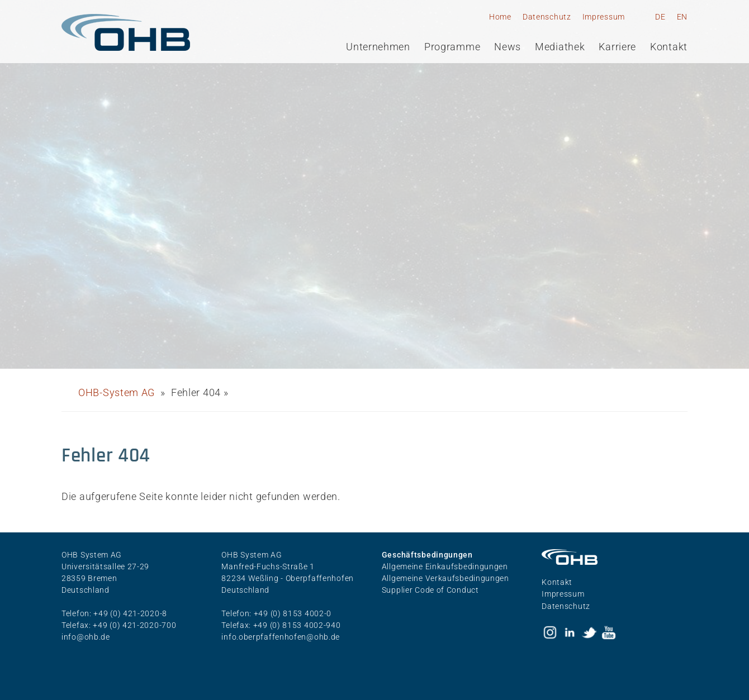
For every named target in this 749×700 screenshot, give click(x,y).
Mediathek (560, 47)
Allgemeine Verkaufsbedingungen (445, 578)
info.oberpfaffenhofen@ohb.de (281, 637)
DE (660, 17)
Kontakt (669, 47)
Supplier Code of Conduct (430, 590)
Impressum (604, 17)
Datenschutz (547, 17)
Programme (452, 47)
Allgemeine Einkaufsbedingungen (445, 566)
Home (500, 17)
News (508, 47)
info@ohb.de (86, 637)
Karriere (617, 47)
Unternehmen (378, 47)
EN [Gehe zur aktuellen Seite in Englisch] (682, 17)
